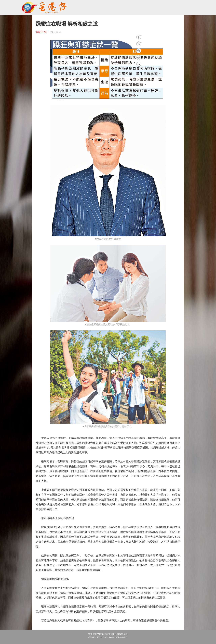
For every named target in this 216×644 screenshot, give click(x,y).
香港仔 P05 (41, 32)
